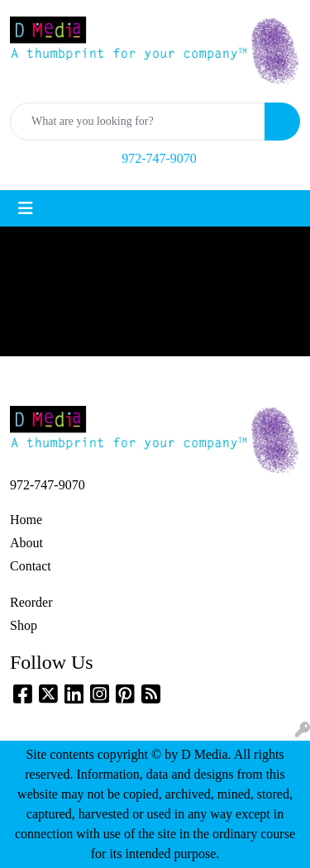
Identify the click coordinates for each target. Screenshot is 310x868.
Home (26, 520)
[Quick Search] (138, 122)
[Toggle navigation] (26, 208)
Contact (31, 566)
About (26, 543)
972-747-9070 (159, 158)
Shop (24, 625)
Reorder (31, 602)
